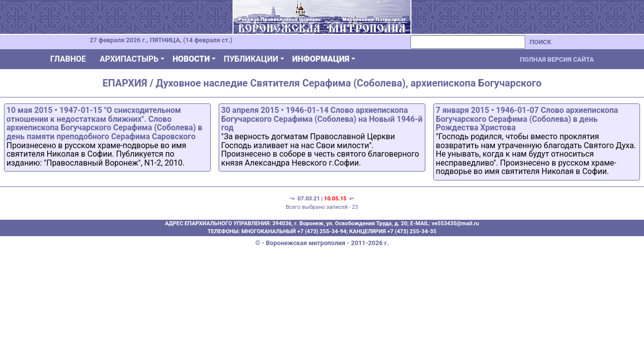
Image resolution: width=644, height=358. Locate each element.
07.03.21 (309, 199)
